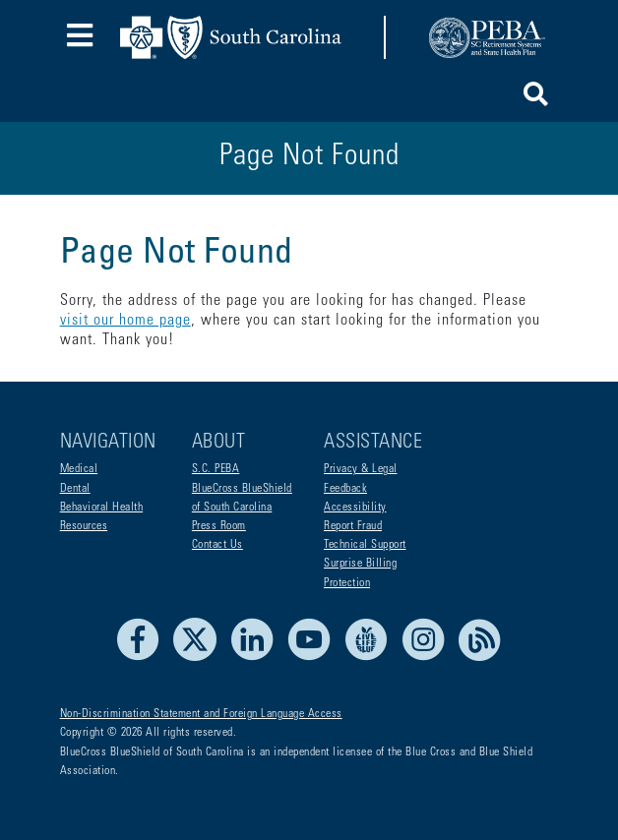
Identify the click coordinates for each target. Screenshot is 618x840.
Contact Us (217, 545)
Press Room (219, 526)
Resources (84, 526)
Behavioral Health (102, 508)
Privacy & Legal (361, 469)
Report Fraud (353, 526)
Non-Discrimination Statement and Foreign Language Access (201, 714)
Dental (75, 489)
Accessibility (355, 508)
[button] (536, 98)
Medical (79, 469)
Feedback (345, 489)
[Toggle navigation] (80, 38)
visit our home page (125, 321)
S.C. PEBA (216, 469)
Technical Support (365, 545)
